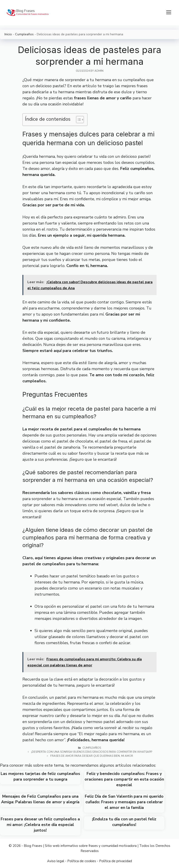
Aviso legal (56, 861)
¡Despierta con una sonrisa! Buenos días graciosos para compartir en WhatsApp (92, 752)
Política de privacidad (116, 861)
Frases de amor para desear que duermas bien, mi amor (92, 756)
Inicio (8, 34)
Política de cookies (82, 861)
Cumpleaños (24, 34)
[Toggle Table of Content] (78, 120)
